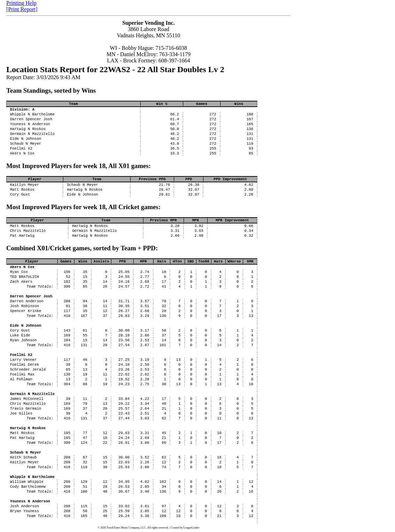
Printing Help (21, 3)
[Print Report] (22, 9)
